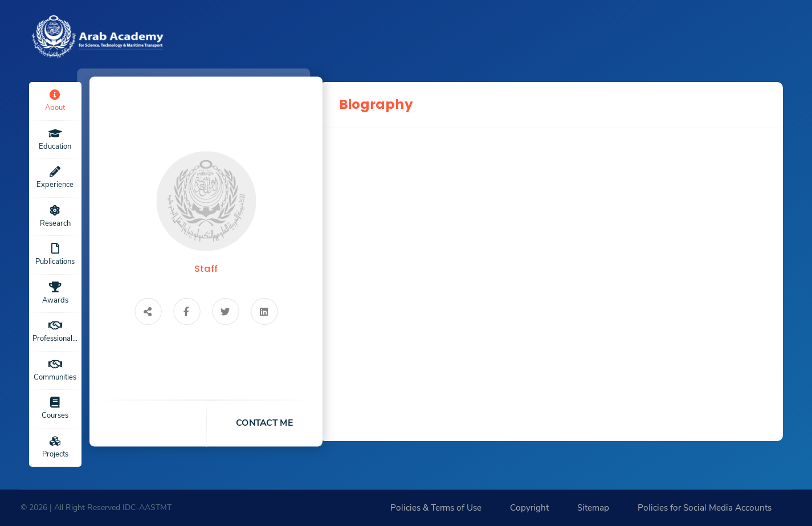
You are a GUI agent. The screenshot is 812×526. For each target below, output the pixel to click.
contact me (264, 423)
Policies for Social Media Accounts (705, 508)
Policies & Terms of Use (436, 508)
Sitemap (593, 508)
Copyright (529, 508)
